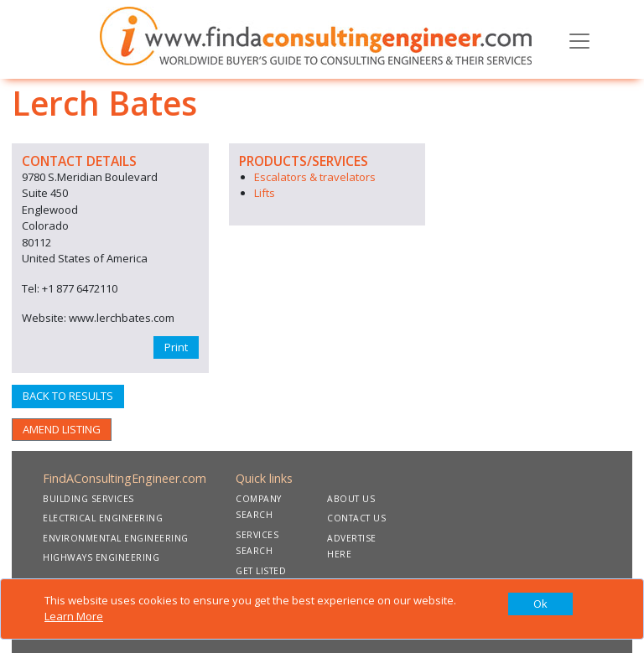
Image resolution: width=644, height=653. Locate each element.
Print (176, 347)
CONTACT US (356, 518)
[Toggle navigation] (579, 39)
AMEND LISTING (62, 429)
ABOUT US (351, 499)
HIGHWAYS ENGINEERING (101, 557)
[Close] (540, 604)
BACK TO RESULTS (68, 396)
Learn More (74, 616)
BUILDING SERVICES (88, 499)
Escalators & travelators (315, 177)
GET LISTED (261, 571)
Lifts (265, 193)
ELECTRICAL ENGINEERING (103, 518)
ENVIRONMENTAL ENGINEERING (116, 538)
